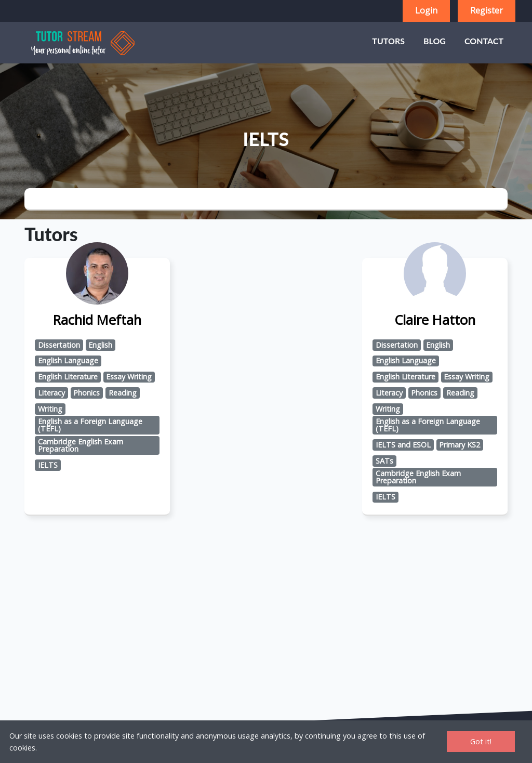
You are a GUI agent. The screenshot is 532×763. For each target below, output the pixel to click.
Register (487, 10)
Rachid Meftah (97, 320)
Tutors (388, 41)
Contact (484, 41)
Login (426, 10)
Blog (435, 41)
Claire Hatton (435, 320)
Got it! (481, 741)
